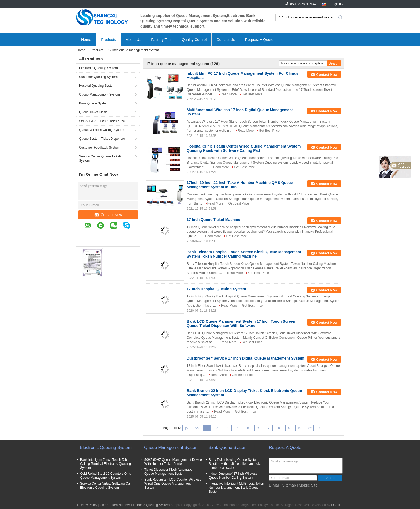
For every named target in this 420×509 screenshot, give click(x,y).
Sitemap (289, 485)
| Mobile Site (307, 485)
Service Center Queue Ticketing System (102, 159)
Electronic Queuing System (98, 68)
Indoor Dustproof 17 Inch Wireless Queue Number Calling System (233, 476)
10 (299, 428)
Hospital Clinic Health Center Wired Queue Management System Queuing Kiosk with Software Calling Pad (244, 148)
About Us (134, 40)
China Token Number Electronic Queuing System (135, 505)
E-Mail (274, 485)
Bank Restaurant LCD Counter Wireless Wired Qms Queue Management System (173, 484)
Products (108, 40)
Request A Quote (259, 40)
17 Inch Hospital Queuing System (216, 289)
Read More (229, 94)
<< (197, 428)
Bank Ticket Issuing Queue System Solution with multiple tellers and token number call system (236, 464)
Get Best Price (252, 94)
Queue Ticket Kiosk (93, 112)
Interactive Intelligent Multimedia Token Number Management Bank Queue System (236, 488)
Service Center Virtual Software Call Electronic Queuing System (106, 486)
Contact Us (226, 40)
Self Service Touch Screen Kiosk (102, 121)
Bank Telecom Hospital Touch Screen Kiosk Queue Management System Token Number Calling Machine (244, 254)
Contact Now (108, 215)
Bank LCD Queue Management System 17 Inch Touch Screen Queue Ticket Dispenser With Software (241, 323)
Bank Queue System (94, 103)
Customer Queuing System (98, 77)
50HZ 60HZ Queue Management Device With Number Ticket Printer (173, 462)
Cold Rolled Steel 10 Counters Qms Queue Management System (106, 476)
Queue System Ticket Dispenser (102, 139)
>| (320, 428)
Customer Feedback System (99, 148)
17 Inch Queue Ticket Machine (213, 220)
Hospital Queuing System (97, 86)
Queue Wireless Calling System (102, 130)
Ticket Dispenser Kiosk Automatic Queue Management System (168, 472)
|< (186, 428)
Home (86, 40)
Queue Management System (100, 95)
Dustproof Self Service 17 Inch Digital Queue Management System (246, 358)
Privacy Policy (87, 505)
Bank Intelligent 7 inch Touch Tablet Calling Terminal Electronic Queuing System (106, 464)
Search (341, 17)
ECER (335, 505)
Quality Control (194, 40)
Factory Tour (162, 40)
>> (310, 428)
